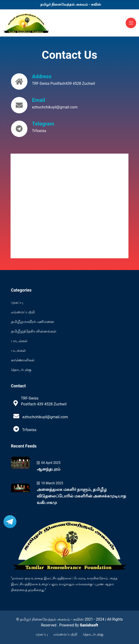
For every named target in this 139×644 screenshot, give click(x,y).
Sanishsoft (89, 625)
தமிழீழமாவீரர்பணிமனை (33, 322)
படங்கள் (18, 350)
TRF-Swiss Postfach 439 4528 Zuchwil (44, 401)
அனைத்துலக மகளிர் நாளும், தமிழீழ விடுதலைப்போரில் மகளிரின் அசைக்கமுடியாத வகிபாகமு (82, 496)
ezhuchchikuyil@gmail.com (55, 107)
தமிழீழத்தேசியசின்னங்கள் (34, 331)
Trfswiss (39, 131)
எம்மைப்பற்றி (23, 312)
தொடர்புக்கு (21, 370)
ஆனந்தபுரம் (49, 469)
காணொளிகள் (23, 360)
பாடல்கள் (19, 341)
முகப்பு (17, 302)
